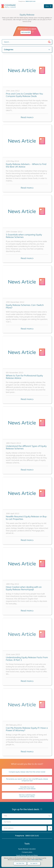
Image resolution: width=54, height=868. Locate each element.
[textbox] (27, 816)
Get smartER (26, 32)
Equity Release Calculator (27, 849)
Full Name (7, 822)
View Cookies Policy (37, 860)
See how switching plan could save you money (27, 796)
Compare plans (27, 852)
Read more (27, 117)
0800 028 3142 (31, 1)
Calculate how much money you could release (27, 788)
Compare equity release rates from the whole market (27, 772)
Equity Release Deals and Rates (27, 855)
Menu (48, 6)
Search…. (7, 42)
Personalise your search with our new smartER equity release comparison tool (27, 780)
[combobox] (27, 816)
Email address (9, 828)
